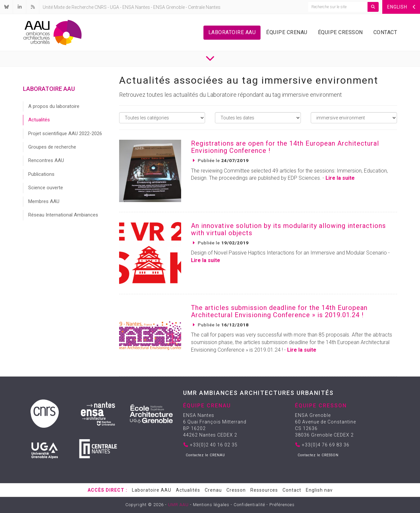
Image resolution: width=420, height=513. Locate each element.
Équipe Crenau (287, 32)
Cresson (236, 490)
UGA (115, 7)
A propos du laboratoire (54, 106)
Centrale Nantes (204, 7)
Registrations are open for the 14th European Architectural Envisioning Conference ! (285, 147)
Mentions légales (211, 505)
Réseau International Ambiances (63, 215)
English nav (319, 490)
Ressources (264, 490)
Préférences (282, 505)
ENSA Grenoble (169, 7)
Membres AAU (44, 201)
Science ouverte (46, 188)
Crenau (213, 490)
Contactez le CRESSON (318, 455)
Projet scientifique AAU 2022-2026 (65, 133)
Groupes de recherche (52, 147)
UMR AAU (178, 505)
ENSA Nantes (136, 7)
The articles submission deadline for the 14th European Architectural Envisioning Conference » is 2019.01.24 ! (279, 311)
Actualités (39, 120)
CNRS (101, 7)
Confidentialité (249, 505)
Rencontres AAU (46, 160)
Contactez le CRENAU (205, 455)
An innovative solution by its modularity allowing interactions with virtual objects (288, 229)
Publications (41, 174)
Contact (385, 32)
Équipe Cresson (340, 32)
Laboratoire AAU (232, 32)
